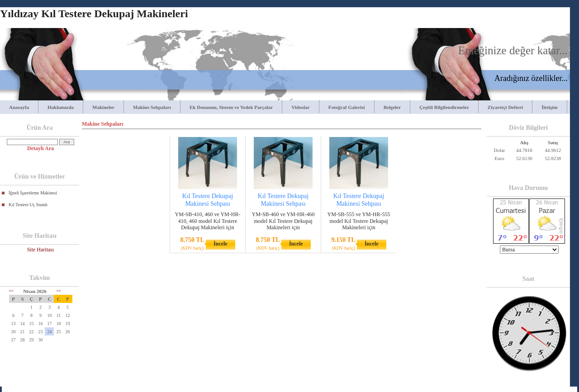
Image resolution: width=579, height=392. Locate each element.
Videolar (301, 107)
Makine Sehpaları (152, 107)
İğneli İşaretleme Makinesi (33, 193)
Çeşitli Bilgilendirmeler (444, 107)
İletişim (549, 107)
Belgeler (392, 107)
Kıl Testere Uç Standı (28, 205)
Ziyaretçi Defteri (505, 107)
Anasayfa (19, 107)
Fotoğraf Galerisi (347, 107)
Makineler (103, 107)
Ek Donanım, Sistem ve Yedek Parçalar (231, 107)
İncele (221, 244)
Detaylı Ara (40, 148)
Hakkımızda (61, 107)
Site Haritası (41, 250)
